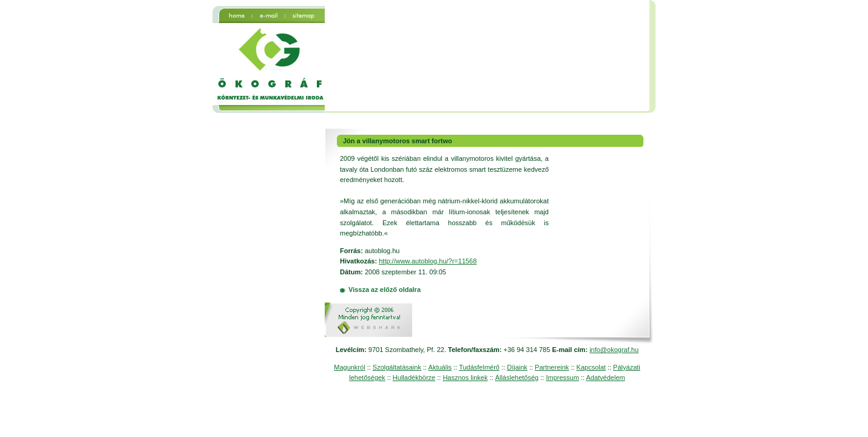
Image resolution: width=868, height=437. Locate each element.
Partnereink (552, 367)
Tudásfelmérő (479, 367)
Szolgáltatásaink (397, 367)
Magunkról (349, 367)
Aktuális (440, 367)
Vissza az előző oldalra (385, 290)
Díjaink (517, 367)
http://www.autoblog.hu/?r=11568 (428, 261)
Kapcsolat (591, 367)
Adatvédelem (605, 378)
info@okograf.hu (614, 350)
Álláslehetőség (517, 378)
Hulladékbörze (414, 378)
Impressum (562, 378)
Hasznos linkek (465, 378)
